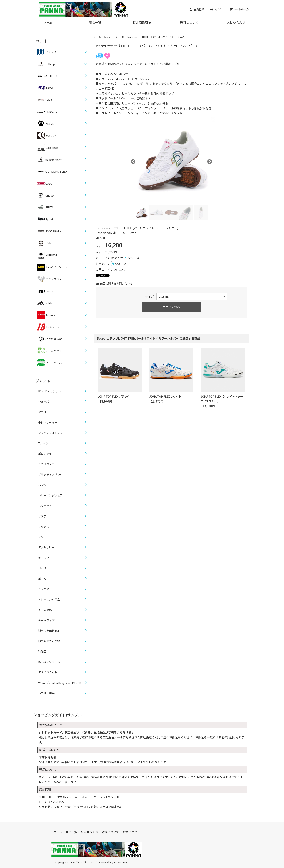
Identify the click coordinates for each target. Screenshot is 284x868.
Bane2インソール (52, 267)
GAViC (45, 100)
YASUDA (47, 136)
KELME (46, 124)
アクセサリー (46, 547)
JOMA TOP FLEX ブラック (114, 396)
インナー (44, 537)
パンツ (42, 485)
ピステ (42, 516)
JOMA (45, 88)
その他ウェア (46, 464)
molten (46, 291)
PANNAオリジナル (50, 391)
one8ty (46, 195)
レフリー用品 (46, 693)
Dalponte (48, 148)
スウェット (45, 506)
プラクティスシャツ (50, 433)
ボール (42, 579)
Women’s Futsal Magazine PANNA (60, 683)
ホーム (48, 22)
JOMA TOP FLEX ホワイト (165, 396)
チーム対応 (45, 610)
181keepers (49, 327)
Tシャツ (43, 443)
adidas (45, 303)
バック (42, 568)
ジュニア (44, 589)
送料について (189, 22)
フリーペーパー (51, 363)
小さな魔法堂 (50, 339)
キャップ (44, 558)
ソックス (44, 526)
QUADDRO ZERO (52, 172)
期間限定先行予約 (49, 641)
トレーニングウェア (50, 495)
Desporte (108, 37)
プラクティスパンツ (50, 474)
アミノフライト (51, 279)
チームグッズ (50, 351)
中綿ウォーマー (48, 422)
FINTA (45, 207)
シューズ (120, 37)
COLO (45, 183)
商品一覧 (95, 22)
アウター (44, 412)
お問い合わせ (236, 22)
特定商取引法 (142, 22)
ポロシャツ (45, 454)
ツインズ (47, 52)
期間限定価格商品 (49, 631)
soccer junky (49, 160)
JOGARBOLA (49, 231)
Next (209, 161)
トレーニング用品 (49, 599)
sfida (44, 243)
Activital (47, 315)
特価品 (42, 651)
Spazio (46, 219)
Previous (132, 161)
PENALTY (47, 112)
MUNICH (47, 255)
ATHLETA (47, 76)
